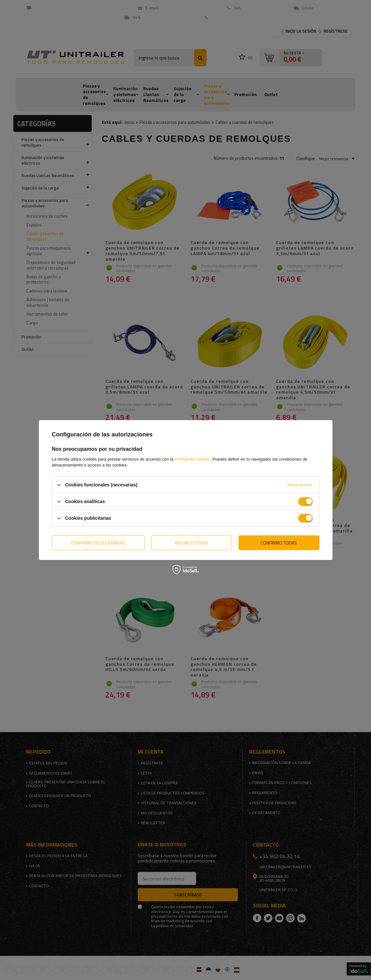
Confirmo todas (279, 542)
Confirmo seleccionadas (98, 542)
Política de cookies (192, 459)
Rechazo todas (192, 542)
